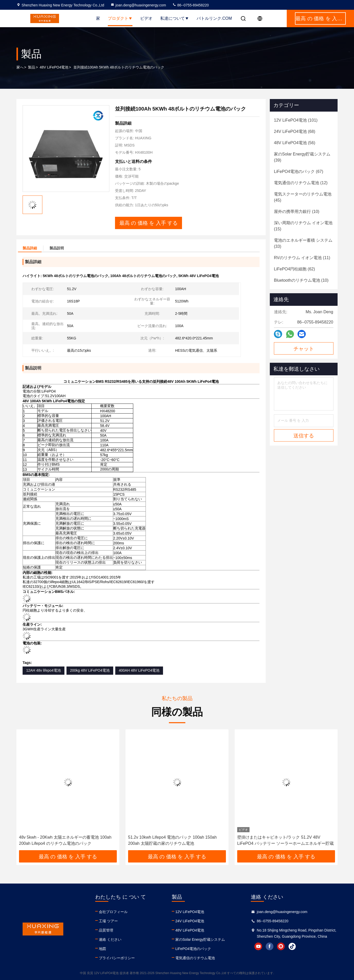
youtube (258, 946)
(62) (294, 269)
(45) (303, 197)
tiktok (292, 946)
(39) (302, 157)
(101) (296, 120)
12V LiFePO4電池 (190, 912)
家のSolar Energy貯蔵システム (200, 939)
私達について (175, 18)
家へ (20, 67)
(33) (303, 243)
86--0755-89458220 (191, 5)
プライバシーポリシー (117, 958)
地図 (102, 949)
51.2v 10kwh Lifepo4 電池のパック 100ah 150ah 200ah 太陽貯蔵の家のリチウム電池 (172, 840)
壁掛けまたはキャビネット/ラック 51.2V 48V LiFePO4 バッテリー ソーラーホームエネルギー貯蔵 (285, 840)
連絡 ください (110, 939)
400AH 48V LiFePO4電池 (139, 670)
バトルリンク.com (214, 18)
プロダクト (120, 18)
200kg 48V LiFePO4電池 (90, 670)
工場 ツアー (108, 921)
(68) (295, 131)
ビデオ (146, 18)
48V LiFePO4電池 (54, 67)
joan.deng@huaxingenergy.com (138, 5)
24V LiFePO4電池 (190, 921)
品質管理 (106, 930)
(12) (301, 183)
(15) (303, 226)
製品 (32, 67)
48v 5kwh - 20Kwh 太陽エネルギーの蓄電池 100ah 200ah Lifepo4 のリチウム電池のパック (65, 840)
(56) (295, 143)
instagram (281, 946)
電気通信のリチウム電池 (195, 958)
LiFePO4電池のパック (193, 949)
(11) (302, 258)
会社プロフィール (113, 912)
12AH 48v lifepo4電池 (44, 670)
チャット (304, 349)
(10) (297, 212)
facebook (270, 946)
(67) (299, 171)
